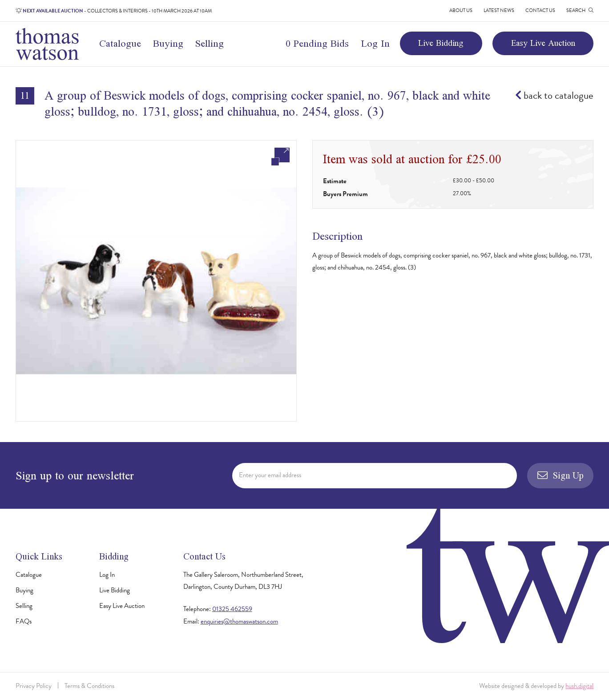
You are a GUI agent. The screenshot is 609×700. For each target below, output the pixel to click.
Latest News (499, 10)
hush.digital (579, 686)
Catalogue (120, 43)
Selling (209, 43)
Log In (375, 43)
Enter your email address (270, 475)
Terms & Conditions (89, 686)
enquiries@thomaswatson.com (239, 621)
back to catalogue (554, 95)
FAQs (24, 621)
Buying (168, 43)
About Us (461, 10)
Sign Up (560, 475)
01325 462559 (232, 609)
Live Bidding (441, 43)
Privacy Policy (34, 686)
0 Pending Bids (317, 43)
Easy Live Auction (543, 43)
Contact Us (540, 10)
